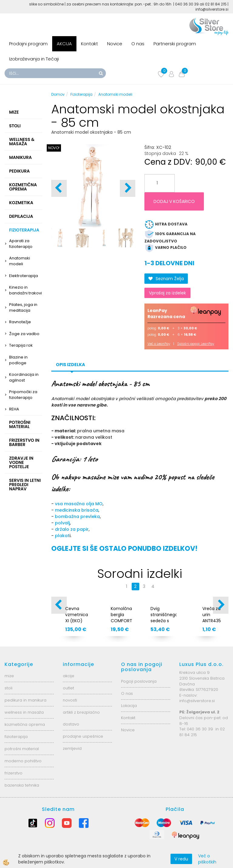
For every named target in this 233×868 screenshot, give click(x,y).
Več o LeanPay (159, 344)
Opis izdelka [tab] (70, 365)
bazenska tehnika (22, 785)
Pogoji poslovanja (139, 681)
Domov (58, 94)
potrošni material (22, 749)
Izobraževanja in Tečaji (34, 59)
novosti (70, 700)
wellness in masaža (24, 712)
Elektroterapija (24, 276)
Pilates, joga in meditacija (23, 307)
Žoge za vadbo (24, 334)
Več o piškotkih (207, 859)
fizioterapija (16, 737)
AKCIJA (64, 44)
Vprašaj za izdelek (167, 293)
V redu (181, 859)
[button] (128, 188)
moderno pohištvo (23, 761)
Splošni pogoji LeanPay (196, 344)
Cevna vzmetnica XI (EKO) (77, 615)
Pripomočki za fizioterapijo (23, 395)
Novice (115, 44)
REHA (14, 409)
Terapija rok (21, 345)
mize (9, 676)
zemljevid (72, 748)
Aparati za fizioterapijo (21, 244)
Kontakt (89, 44)
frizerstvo (14, 773)
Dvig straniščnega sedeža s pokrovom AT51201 (164, 621)
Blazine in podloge (18, 360)
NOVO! (54, 148)
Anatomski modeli (20, 261)
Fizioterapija (81, 94)
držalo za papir (72, 529)
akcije (69, 676)
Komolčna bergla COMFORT (122, 615)
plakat (62, 536)
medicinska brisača (77, 510)
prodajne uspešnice (83, 736)
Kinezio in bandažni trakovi (25, 290)
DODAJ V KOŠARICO (174, 201)
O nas (138, 44)
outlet (68, 688)
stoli (8, 688)
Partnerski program (175, 44)
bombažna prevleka (77, 516)
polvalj (62, 523)
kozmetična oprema (25, 724)
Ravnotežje (20, 322)
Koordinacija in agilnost (24, 377)
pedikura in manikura (25, 700)
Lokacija (129, 706)
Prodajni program (28, 44)
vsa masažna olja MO (79, 504)
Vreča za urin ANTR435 (212, 615)
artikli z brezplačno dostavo (81, 718)
